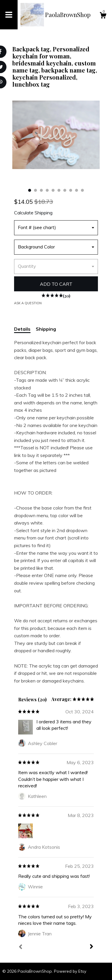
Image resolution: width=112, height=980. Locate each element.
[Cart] (103, 16)
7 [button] (65, 190)
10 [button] (82, 190)
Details (22, 329)
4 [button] (47, 190)
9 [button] (77, 190)
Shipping (46, 329)
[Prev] (21, 947)
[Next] (91, 947)
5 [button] (53, 190)
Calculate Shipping (33, 213)
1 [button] (30, 190)
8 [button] (71, 190)
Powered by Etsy (70, 971)
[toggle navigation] (9, 15)
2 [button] (35, 190)
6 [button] (59, 190)
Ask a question (28, 303)
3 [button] (41, 190)
